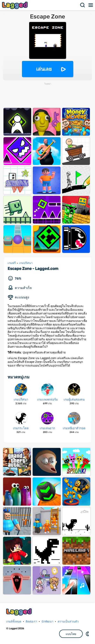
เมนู (91, 5)
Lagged (15, 5)
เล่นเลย (44, 69)
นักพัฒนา (47, 622)
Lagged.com (19, 612)
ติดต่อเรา (31, 622)
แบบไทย (71, 634)
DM (88, 634)
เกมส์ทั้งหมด (14, 622)
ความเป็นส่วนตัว (68, 622)
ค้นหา (83, 5)
